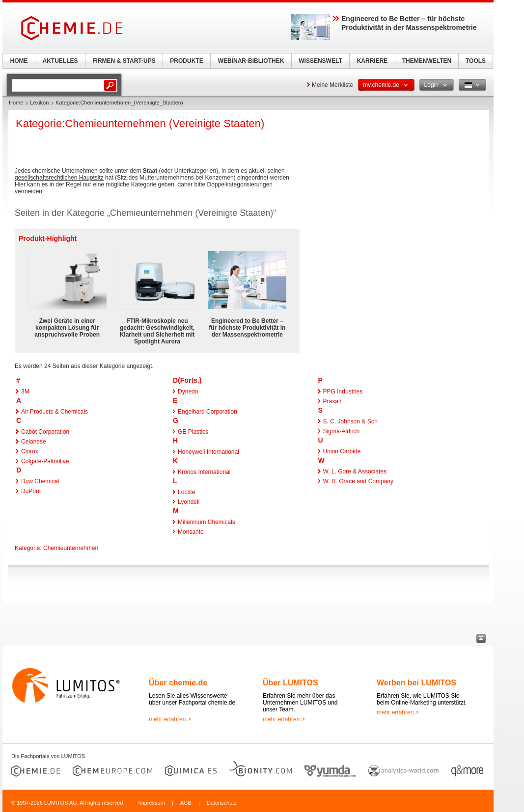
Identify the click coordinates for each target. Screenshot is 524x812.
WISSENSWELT (320, 61)
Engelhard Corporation (207, 412)
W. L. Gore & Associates (355, 471)
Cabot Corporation (45, 432)
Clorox (30, 451)
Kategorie (27, 548)
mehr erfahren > (170, 719)
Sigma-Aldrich (342, 431)
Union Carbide (342, 451)
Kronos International (204, 472)
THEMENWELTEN (427, 61)
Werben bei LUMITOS (416, 683)
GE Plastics (193, 432)
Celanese (34, 442)
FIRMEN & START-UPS (124, 61)
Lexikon (39, 103)
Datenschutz (222, 803)
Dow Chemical (40, 481)
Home (16, 103)
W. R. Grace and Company (358, 481)
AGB (186, 803)
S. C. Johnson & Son (350, 421)
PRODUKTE (186, 61)
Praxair (332, 401)
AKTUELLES (60, 61)
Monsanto (191, 532)
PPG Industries (343, 392)
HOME (19, 61)
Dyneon (188, 392)
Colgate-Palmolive (45, 461)
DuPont (31, 491)
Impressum (151, 803)
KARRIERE (372, 61)
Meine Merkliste (332, 85)
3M (25, 392)
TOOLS (476, 61)
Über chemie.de (178, 683)
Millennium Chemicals (207, 522)
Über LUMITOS (290, 683)
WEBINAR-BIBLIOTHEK (251, 61)
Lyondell (189, 502)
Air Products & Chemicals (55, 412)
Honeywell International (208, 452)
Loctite (186, 492)
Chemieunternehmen (71, 548)
